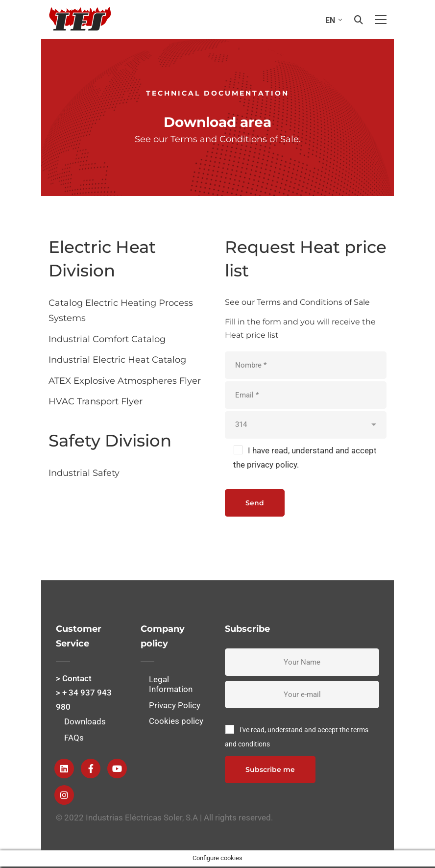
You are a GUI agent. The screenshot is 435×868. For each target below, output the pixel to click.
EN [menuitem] (330, 20)
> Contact (74, 678)
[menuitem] (331, 20)
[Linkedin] (64, 769)
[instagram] (64, 795)
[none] (331, 20)
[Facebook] (91, 769)
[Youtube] (117, 769)
